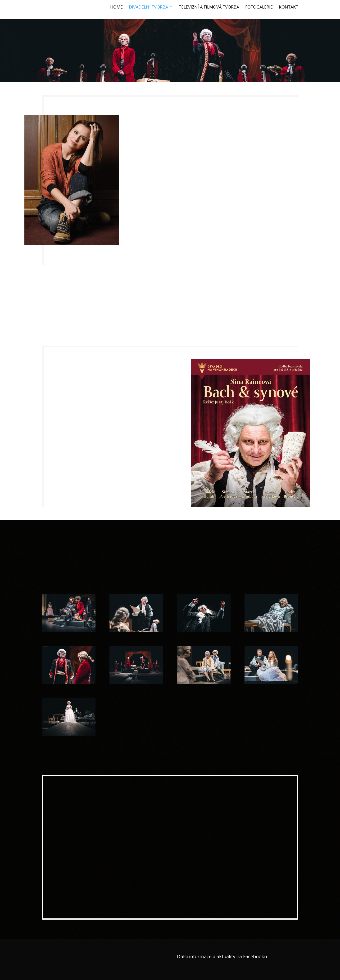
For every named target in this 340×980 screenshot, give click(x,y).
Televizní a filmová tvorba (209, 7)
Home (116, 7)
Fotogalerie (259, 7)
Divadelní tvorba (148, 7)
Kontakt (288, 7)
